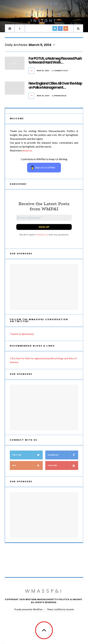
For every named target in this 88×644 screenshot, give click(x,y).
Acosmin (70, 609)
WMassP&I (44, 591)
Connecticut (61, 71)
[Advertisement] (44, 287)
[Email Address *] (44, 218)
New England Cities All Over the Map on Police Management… (55, 85)
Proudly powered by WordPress (28, 609)
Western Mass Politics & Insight (44, 12)
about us (27, 150)
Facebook (63, 455)
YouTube (63, 465)
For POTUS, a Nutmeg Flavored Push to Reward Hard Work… (55, 60)
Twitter (27, 455)
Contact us (42, 235)
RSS (27, 465)
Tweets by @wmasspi (22, 334)
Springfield (60, 96)
